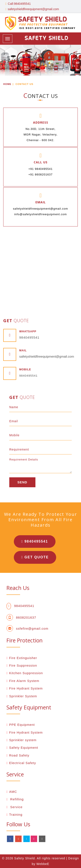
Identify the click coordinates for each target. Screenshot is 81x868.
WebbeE (43, 864)
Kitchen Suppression (26, 673)
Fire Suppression (23, 665)
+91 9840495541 (41, 169)
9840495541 (29, 337)
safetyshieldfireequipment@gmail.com (33, 9)
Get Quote (35, 557)
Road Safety (19, 755)
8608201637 (26, 617)
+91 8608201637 (41, 174)
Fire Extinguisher (23, 658)
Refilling (16, 799)
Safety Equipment (24, 748)
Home (7, 84)
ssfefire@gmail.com (32, 628)
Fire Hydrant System (26, 688)
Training (16, 815)
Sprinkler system (23, 740)
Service (16, 807)
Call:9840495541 (18, 4)
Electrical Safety (23, 763)
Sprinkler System (23, 696)
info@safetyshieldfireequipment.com (41, 214)
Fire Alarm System (24, 681)
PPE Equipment (22, 725)
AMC (13, 792)
